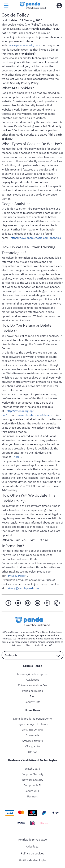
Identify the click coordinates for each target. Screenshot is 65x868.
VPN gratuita (33, 746)
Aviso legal (32, 846)
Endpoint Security (32, 774)
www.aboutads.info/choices (35, 415)
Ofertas (33, 752)
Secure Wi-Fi (32, 791)
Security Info (32, 702)
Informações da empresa (32, 674)
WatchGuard (32, 769)
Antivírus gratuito (32, 741)
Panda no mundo (33, 691)
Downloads (32, 735)
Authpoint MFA (33, 785)
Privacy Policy (17, 576)
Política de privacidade (33, 839)
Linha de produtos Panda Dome (32, 719)
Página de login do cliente (32, 724)
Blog (32, 696)
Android (39, 645)
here (17, 457)
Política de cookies (32, 853)
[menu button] (6, 6)
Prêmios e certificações (33, 685)
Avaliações (33, 680)
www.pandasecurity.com (25, 45)
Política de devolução (33, 860)
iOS (50, 645)
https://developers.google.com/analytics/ (31, 240)
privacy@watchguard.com (23, 588)
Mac (28, 645)
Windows (17, 645)
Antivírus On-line (32, 730)
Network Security (33, 780)
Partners (32, 796)
